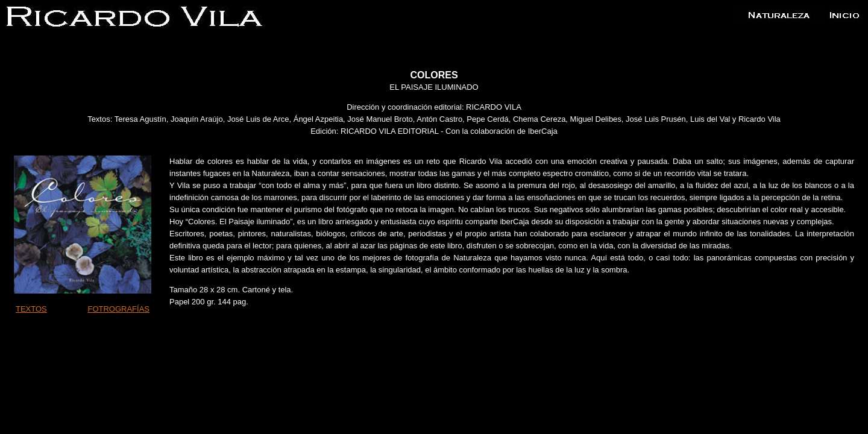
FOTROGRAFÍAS (118, 309)
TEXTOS (31, 309)
